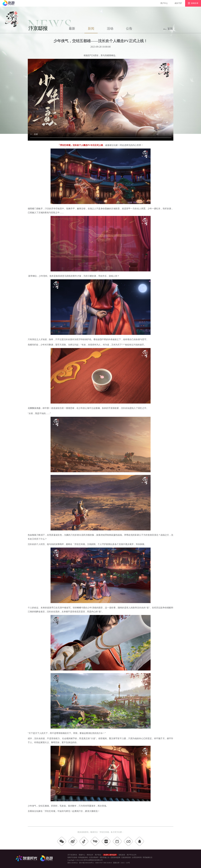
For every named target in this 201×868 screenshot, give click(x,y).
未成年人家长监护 (110, 855)
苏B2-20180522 (73, 863)
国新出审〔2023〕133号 (121, 863)
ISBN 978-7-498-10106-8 (103, 863)
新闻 (91, 29)
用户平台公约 (132, 855)
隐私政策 (122, 855)
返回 (170, 29)
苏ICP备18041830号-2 (87, 863)
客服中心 (82, 855)
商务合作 (90, 855)
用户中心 (164, 3)
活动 (110, 29)
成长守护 (178, 3)
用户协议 (98, 855)
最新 (72, 29)
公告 (129, 29)
